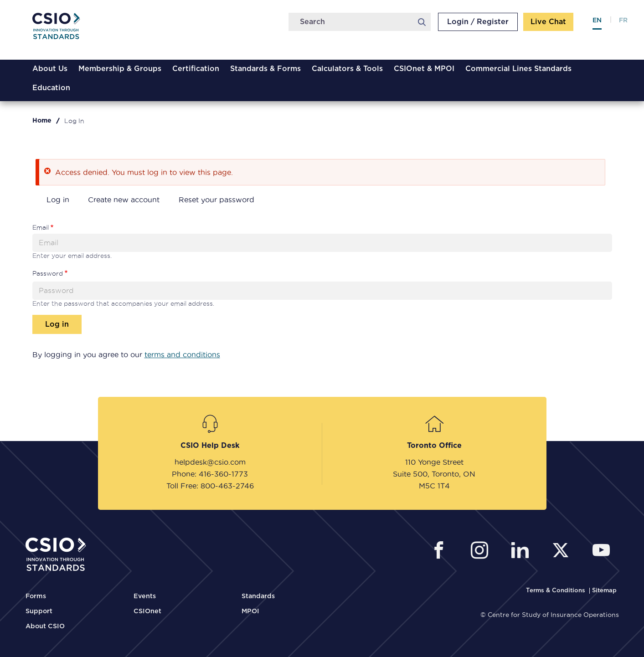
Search (422, 22)
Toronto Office (434, 446)
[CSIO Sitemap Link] (604, 591)
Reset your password (216, 200)
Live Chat (548, 22)
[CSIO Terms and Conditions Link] (556, 591)
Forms (36, 596)
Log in (58, 200)
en (597, 21)
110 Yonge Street (434, 462)
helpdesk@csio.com (210, 462)
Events (145, 596)
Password (48, 273)
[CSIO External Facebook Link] (441, 552)
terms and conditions (182, 354)
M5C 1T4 (434, 486)
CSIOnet (147, 611)
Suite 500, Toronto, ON (434, 474)
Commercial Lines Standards (518, 69)
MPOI (250, 611)
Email (41, 227)
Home (42, 121)
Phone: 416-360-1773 (210, 474)
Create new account (124, 200)
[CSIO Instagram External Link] (482, 552)
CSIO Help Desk (210, 446)
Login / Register (478, 22)
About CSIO (45, 626)
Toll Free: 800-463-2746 (210, 486)
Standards (258, 596)
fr (623, 21)
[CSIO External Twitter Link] (563, 552)
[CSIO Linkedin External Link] (523, 552)
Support (39, 611)
